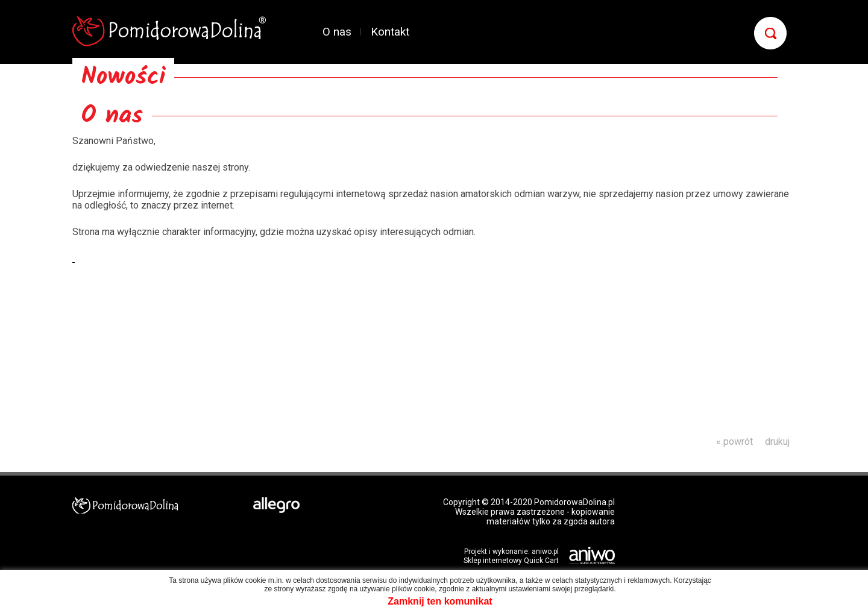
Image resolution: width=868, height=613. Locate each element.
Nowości (123, 77)
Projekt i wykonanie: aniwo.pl (511, 552)
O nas (337, 32)
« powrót (734, 442)
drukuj (777, 442)
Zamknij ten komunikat (440, 601)
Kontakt (390, 32)
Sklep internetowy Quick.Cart (511, 561)
